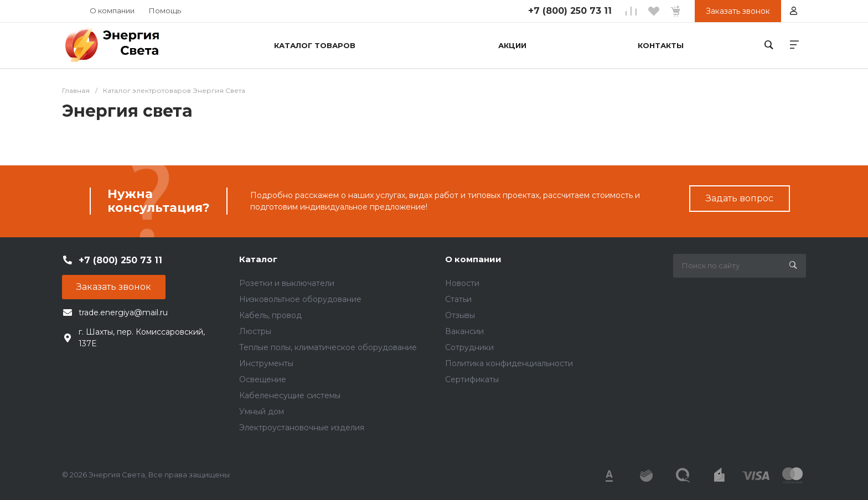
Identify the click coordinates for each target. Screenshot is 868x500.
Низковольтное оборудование (300, 299)
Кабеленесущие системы (290, 395)
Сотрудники (469, 347)
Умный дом (262, 412)
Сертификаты (472, 379)
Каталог (258, 259)
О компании (112, 11)
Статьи (458, 299)
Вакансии (464, 331)
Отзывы (460, 315)
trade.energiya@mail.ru (123, 312)
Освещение (263, 379)
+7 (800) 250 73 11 (570, 11)
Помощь (165, 11)
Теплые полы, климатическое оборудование (328, 347)
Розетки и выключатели (287, 283)
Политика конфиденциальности (509, 363)
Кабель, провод (270, 315)
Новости (462, 283)
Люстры (255, 331)
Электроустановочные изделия (302, 428)
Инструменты (266, 363)
